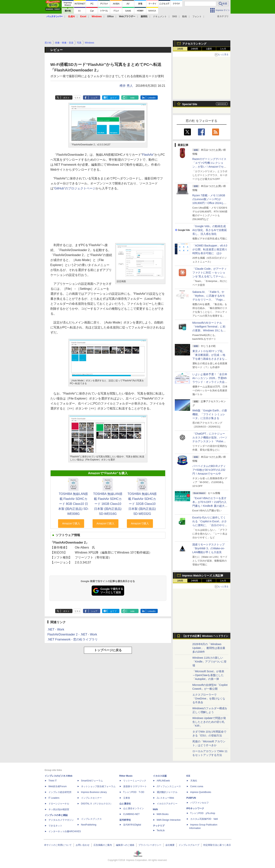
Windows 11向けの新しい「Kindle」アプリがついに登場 (210, 662)
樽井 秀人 (126, 86)
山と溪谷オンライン (134, 808)
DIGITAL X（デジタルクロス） (97, 804)
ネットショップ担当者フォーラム (98, 786)
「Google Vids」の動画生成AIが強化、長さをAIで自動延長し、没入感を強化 (210, 230)
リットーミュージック (135, 781)
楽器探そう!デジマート (135, 786)
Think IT (53, 781)
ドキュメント (160, 16)
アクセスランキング (194, 44)
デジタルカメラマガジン (61, 820)
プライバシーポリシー (150, 845)
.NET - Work (56, 629)
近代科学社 (125, 820)
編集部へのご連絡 (125, 845)
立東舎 (127, 798)
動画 (185, 16)
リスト (78, 98)
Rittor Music (126, 776)
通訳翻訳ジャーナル (167, 792)
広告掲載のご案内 (103, 845)
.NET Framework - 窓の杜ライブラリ (73, 639)
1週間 (209, 49)
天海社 (194, 781)
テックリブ (159, 826)
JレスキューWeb (165, 798)
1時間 (180, 49)
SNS (175, 16)
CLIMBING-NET (131, 814)
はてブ (113, 98)
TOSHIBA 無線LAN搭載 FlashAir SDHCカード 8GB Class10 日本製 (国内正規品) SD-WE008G (73, 504)
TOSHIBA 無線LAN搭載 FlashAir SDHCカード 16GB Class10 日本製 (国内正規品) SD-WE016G (108, 504)
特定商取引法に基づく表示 (217, 845)
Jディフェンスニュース (169, 786)
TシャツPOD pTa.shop (203, 813)
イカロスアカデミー (167, 804)
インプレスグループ (189, 845)
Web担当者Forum (58, 786)
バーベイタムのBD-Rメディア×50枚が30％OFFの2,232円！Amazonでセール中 (209, 470)
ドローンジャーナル (59, 804)
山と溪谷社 (125, 804)
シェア (94, 98)
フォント (197, 16)
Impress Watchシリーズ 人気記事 (203, 576)
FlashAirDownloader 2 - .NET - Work (72, 634)
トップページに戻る (108, 650)
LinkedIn (152, 98)
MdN (155, 809)
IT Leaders (54, 798)
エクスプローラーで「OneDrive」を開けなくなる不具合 (209, 698)
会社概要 (170, 845)
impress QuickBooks (201, 792)
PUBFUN (191, 798)
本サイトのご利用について (58, 845)
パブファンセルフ (199, 803)
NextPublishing (89, 825)
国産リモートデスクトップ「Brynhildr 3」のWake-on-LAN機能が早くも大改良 (209, 548)
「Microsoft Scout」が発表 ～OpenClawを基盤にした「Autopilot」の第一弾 (208, 675)
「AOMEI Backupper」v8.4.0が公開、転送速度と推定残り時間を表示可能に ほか (210, 249)
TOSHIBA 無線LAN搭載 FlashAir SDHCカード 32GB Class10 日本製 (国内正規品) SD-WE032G (142, 504)
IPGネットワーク (195, 808)
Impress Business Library (94, 792)
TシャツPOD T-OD (134, 792)
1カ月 (223, 49)
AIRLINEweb (163, 781)
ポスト (66, 98)
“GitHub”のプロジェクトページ (75, 188)
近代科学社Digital (132, 825)
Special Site (190, 104)
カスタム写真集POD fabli (204, 819)
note (132, 98)
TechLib (161, 830)
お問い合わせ (83, 845)
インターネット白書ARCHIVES (65, 831)
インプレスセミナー (91, 798)
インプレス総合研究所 (60, 792)
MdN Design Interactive (169, 820)
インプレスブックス (91, 819)
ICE (188, 776)
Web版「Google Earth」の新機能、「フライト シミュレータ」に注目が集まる (210, 414)
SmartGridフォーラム (92, 781)
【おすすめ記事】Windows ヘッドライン (205, 636)
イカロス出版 (160, 776)
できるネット (55, 826)
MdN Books (163, 814)
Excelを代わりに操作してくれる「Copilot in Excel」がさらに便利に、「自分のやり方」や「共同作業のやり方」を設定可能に (210, 525)
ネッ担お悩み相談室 (59, 809)
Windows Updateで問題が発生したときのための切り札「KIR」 (209, 722)
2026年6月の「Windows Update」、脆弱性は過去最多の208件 (209, 648)
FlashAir (148, 155)
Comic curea (197, 786)
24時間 (194, 49)
